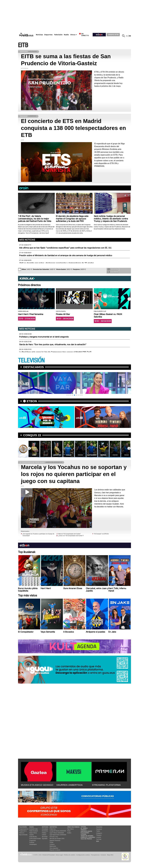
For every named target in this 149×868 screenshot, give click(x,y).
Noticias (39, 35)
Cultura (44, 835)
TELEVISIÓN (31, 361)
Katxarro (103, 455)
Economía (45, 831)
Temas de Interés (87, 836)
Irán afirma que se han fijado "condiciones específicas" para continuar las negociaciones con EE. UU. (65, 248)
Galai (80, 455)
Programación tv (24, 829)
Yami (57, 455)
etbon (32, 401)
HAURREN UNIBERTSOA (70, 785)
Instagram (99, 833)
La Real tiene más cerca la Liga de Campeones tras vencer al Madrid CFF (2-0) (55, 352)
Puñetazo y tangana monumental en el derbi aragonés (44, 337)
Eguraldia (45, 838)
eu (127, 36)
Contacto (103, 855)
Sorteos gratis (86, 831)
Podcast (32, 842)
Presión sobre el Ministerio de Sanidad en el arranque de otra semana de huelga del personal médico (66, 255)
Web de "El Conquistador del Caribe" (69, 534)
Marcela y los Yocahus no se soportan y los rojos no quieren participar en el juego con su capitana (74, 474)
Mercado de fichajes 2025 (57, 838)
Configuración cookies (83, 855)
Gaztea (31, 835)
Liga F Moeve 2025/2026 (57, 833)
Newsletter (99, 827)
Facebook (99, 829)
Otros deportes (54, 848)
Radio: (32, 827)
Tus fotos (113, 269)
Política (44, 833)
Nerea (114, 455)
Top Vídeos (70, 829)
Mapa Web (110, 855)
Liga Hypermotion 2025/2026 (58, 835)
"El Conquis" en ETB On (101, 534)
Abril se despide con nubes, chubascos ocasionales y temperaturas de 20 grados (57, 263)
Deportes (48, 35)
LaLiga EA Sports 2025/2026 (58, 831)
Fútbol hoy (53, 829)
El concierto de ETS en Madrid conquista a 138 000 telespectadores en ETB (73, 128)
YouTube (99, 839)
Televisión (58, 35)
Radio (66, 35)
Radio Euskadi (34, 831)
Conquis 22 (32, 435)
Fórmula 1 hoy (54, 837)
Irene (91, 455)
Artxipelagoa (33, 844)
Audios (69, 833)
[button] (129, 299)
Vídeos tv (22, 833)
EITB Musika (33, 837)
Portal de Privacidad (49, 855)
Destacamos (33, 367)
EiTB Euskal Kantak (35, 838)
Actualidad (45, 829)
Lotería (83, 834)
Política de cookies (69, 855)
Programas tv (23, 831)
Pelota (52, 842)
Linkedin (99, 837)
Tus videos (113, 272)
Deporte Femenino (55, 840)
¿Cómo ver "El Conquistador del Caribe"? (71, 536)
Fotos (69, 831)
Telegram (99, 835)
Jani (33, 455)
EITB (23, 45)
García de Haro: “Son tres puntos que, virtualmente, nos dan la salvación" (53, 344)
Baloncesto (53, 846)
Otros (73, 35)
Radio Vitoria (33, 833)
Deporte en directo (55, 850)
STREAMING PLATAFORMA (106, 785)
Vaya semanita (23, 835)
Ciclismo (52, 844)
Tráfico (84, 830)
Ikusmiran (45, 837)
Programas (33, 840)
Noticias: (45, 827)
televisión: (23, 827)
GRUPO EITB (113, 35)
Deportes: (53, 827)
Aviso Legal (59, 855)
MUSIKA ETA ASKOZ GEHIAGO (37, 785)
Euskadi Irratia (34, 829)
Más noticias (27, 240)
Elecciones (85, 833)
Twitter (98, 831)
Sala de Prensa (86, 839)
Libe (45, 455)
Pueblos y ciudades (88, 837)
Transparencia (95, 855)
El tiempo (84, 828)
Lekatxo (68, 455)
